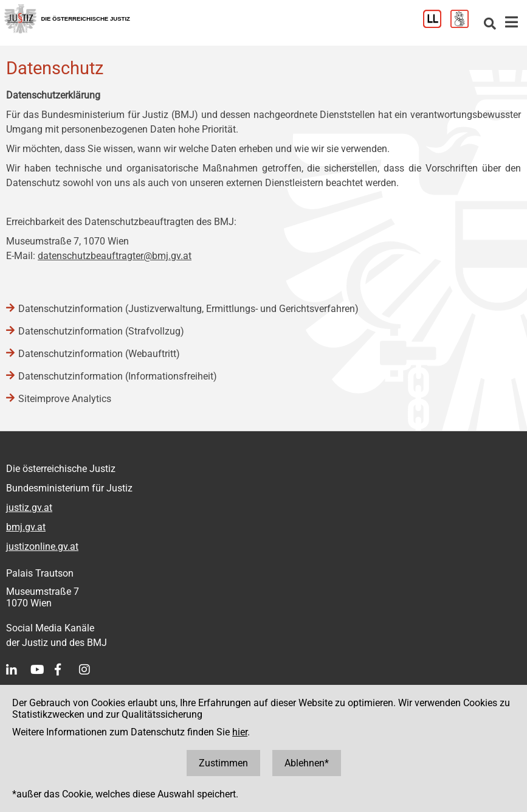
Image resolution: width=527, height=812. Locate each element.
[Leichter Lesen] (437, 25)
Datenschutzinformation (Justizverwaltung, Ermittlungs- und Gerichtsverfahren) (188, 309)
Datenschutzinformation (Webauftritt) (99, 354)
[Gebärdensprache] (464, 25)
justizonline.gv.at (42, 547)
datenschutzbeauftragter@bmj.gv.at (115, 256)
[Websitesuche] (490, 25)
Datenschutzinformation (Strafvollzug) (101, 331)
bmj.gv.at (26, 527)
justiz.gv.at (29, 508)
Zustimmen (223, 763)
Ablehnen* (307, 763)
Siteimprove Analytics (65, 399)
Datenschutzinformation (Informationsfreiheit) (118, 376)
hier (240, 732)
